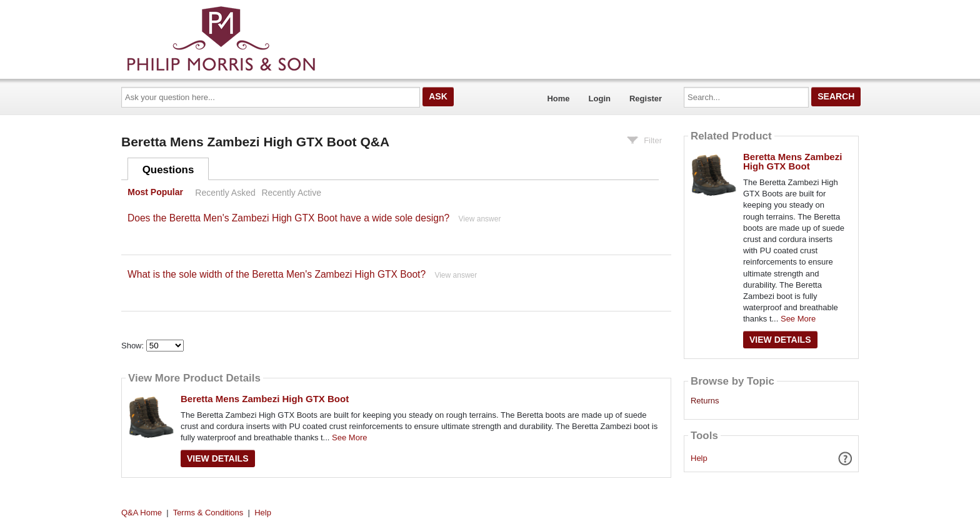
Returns (705, 401)
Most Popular (155, 193)
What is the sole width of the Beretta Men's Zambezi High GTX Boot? (277, 274)
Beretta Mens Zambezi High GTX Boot (265, 399)
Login (600, 99)
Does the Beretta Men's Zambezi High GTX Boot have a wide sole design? (288, 218)
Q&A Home (142, 513)
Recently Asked (225, 193)
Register (646, 99)
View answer (480, 219)
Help (699, 458)
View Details (218, 458)
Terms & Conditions (208, 513)
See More (349, 437)
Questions (168, 170)
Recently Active (291, 193)
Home (558, 99)
